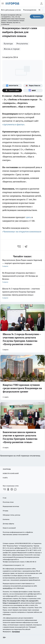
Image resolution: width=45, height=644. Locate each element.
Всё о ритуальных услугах (11, 10)
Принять (37, 17)
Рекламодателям (30, 10)
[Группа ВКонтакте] (12, 86)
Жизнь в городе (12, 49)
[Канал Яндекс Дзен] (12, 90)
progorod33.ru (7, 588)
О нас (5, 498)
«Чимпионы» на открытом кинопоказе (22, 232)
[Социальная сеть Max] (33, 90)
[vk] (19, 246)
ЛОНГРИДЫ (7, 469)
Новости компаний (9, 528)
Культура (8, 44)
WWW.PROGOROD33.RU (23, 543)
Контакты (6, 519)
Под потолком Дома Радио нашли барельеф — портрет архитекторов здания (22, 263)
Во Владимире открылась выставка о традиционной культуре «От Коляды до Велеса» (22, 278)
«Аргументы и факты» (13, 124)
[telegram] (27, 246)
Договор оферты (8, 524)
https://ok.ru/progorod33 (30, 601)
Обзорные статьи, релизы (11, 515)
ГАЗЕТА (5, 478)
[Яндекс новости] (33, 86)
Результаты (22, 44)
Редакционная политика (11, 506)
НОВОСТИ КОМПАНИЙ (11, 473)
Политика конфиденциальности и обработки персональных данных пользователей (18, 533)
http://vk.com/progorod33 (12, 601)
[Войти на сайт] (41, 3)
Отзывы (5, 511)
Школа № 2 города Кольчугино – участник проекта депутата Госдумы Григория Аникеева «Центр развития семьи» (22, 293)
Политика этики (8, 502)
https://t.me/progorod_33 (11, 603)
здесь (28, 217)
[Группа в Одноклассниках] (8, 489)
